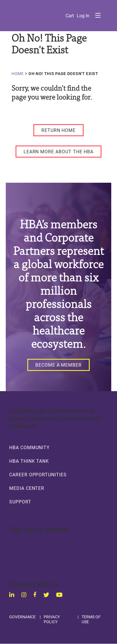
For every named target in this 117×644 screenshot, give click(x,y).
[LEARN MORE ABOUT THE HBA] (59, 152)
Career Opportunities (38, 475)
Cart (70, 16)
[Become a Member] (58, 365)
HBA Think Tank (29, 461)
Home (18, 74)
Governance (22, 617)
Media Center (27, 488)
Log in (83, 16)
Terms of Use (91, 619)
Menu (98, 15)
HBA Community (29, 447)
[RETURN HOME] (58, 130)
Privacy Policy (52, 619)
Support (20, 502)
